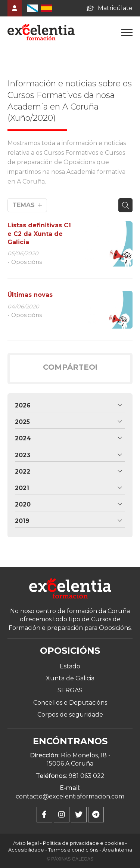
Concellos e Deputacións (70, 703)
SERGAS (70, 690)
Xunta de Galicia (70, 678)
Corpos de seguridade (70, 715)
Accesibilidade (26, 850)
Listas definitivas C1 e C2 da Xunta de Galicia (39, 234)
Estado (70, 666)
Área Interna (117, 850)
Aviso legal (26, 843)
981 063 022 (87, 776)
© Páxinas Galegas (70, 859)
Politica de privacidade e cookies (83, 843)
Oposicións (27, 262)
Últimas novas (30, 295)
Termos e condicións (73, 850)
